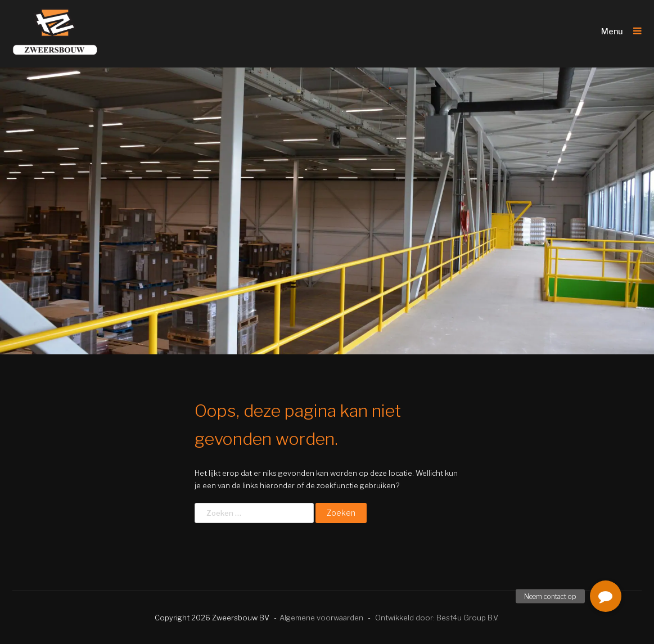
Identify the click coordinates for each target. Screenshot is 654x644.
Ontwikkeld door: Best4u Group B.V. (437, 618)
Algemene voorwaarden (321, 618)
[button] (606, 596)
